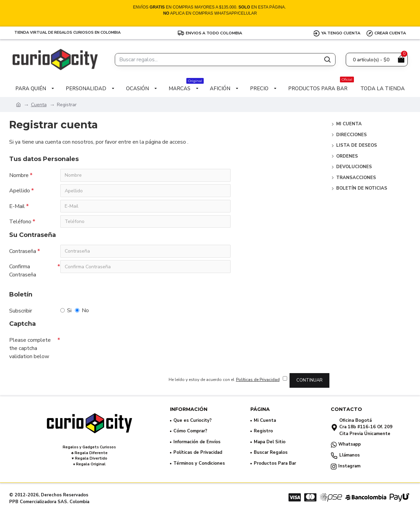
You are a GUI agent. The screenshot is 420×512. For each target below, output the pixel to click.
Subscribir (21, 312)
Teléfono (20, 222)
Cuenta (39, 105)
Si (66, 312)
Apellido (20, 191)
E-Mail (17, 207)
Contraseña (23, 252)
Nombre (19, 175)
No (82, 312)
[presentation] (108, 347)
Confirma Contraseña (23, 272)
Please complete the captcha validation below (30, 350)
